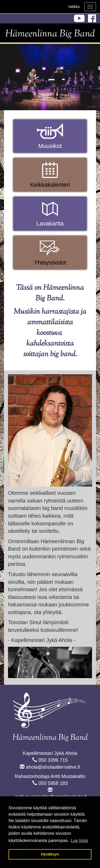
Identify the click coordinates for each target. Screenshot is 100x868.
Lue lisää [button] (79, 841)
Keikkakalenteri (50, 185)
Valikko (74, 7)
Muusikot (50, 146)
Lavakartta (50, 224)
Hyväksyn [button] (50, 854)
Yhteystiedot (50, 263)
